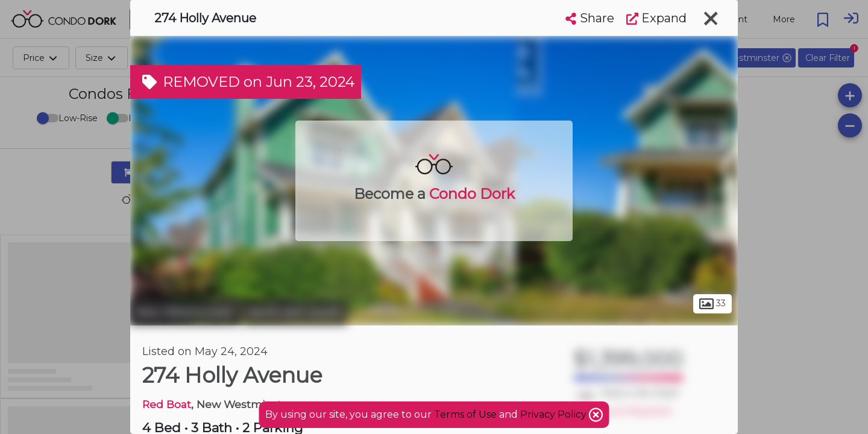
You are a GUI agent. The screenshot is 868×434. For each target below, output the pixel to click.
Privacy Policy (555, 414)
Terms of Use (465, 414)
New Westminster (185, 312)
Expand (656, 18)
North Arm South (295, 312)
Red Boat (167, 404)
